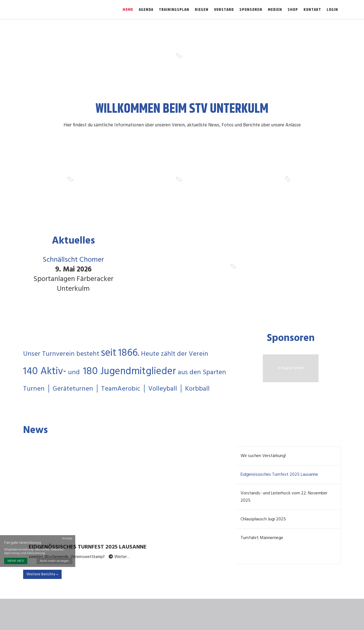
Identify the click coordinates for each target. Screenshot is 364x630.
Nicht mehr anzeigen (54, 561)
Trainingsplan (174, 10)
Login (332, 10)
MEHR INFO (16, 561)
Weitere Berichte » (42, 574)
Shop (293, 10)
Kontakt (312, 10)
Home (128, 10)
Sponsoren (251, 10)
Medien (275, 10)
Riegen (202, 10)
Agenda (146, 10)
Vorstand (224, 10)
